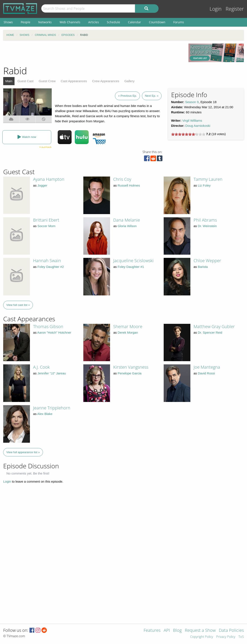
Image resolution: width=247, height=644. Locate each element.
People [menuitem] (26, 22)
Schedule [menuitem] (113, 22)
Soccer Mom (46, 226)
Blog (177, 631)
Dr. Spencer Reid (210, 332)
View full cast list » (18, 305)
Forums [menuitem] (179, 22)
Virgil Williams (192, 120)
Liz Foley (204, 185)
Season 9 (192, 102)
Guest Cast (26, 81)
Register (235, 9)
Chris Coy (122, 179)
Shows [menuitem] (8, 22)
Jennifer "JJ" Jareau (52, 373)
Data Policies (231, 631)
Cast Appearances (74, 81)
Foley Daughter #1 (131, 267)
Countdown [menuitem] (157, 22)
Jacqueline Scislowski (133, 261)
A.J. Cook (41, 367)
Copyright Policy (202, 637)
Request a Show (200, 631)
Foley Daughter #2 (51, 267)
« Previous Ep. (128, 96)
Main (9, 81)
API (167, 631)
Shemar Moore (128, 326)
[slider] (188, 134)
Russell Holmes (129, 185)
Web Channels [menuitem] (70, 22)
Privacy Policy (226, 637)
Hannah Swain (47, 261)
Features (152, 631)
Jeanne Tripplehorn (52, 408)
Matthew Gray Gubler (214, 326)
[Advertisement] (93, 53)
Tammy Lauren (208, 179)
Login (216, 9)
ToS (241, 637)
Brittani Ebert (46, 220)
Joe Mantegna (207, 367)
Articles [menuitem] (94, 22)
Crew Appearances (106, 81)
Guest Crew (47, 81)
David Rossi (206, 373)
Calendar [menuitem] (135, 22)
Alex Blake (45, 414)
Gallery (129, 81)
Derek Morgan (128, 332)
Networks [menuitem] (45, 22)
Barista (203, 267)
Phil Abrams (205, 220)
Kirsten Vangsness (131, 367)
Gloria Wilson (127, 226)
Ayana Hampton (49, 179)
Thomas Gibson (48, 326)
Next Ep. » (152, 96)
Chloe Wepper (207, 261)
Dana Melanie (127, 220)
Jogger (42, 185)
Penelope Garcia (129, 373)
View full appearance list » (23, 452)
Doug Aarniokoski (198, 126)
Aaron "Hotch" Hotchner (54, 332)
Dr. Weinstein (207, 226)
